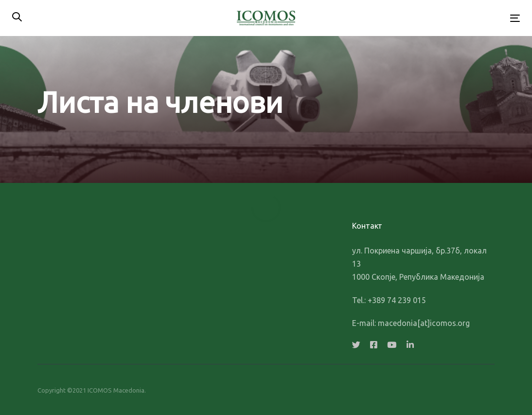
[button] (17, 18)
